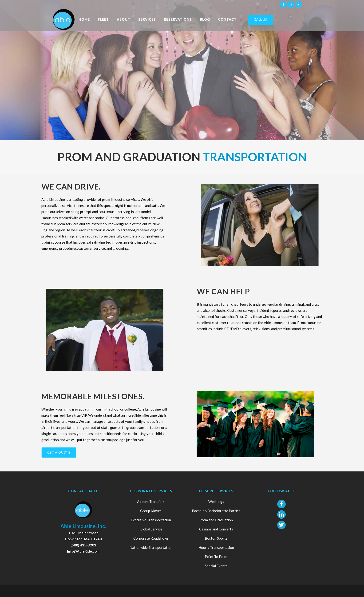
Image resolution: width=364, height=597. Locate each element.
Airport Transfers (151, 502)
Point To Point (216, 557)
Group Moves (151, 511)
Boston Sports (216, 538)
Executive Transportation (151, 520)
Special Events (216, 566)
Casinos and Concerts (216, 529)
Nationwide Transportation (151, 547)
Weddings (216, 502)
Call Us (261, 20)
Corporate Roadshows (151, 538)
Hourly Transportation (216, 547)
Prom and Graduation (216, 520)
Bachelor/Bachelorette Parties (216, 511)
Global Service (151, 529)
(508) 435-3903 (83, 545)
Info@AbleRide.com (83, 551)
